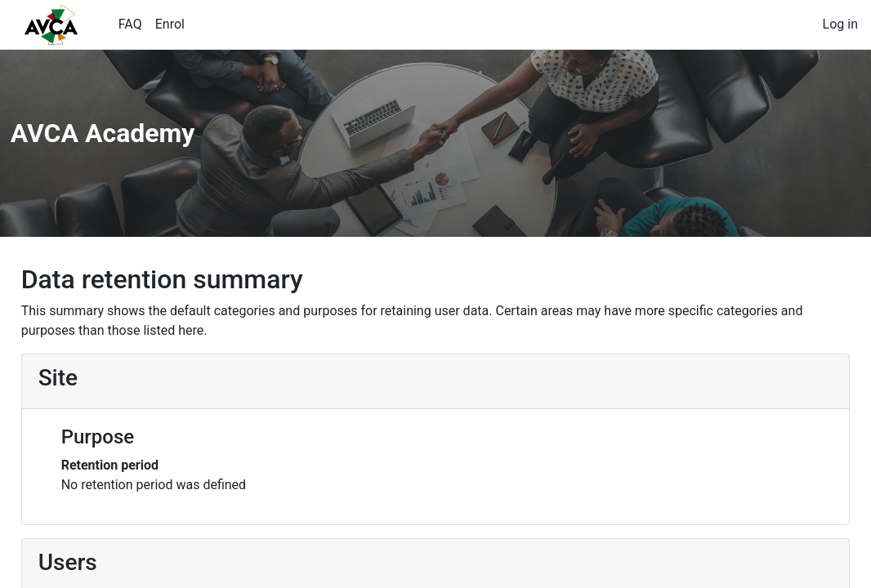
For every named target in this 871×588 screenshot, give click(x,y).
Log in (840, 24)
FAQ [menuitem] (130, 24)
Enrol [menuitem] (170, 24)
